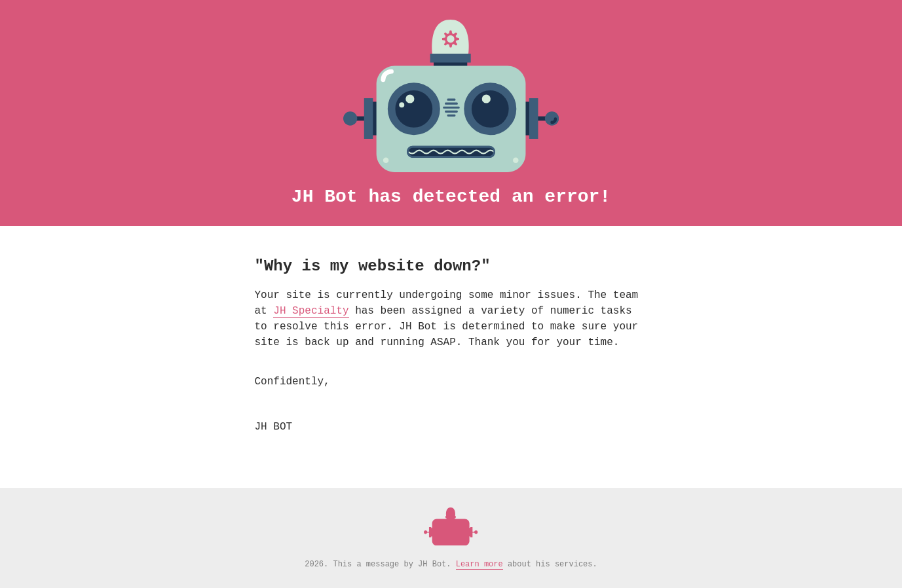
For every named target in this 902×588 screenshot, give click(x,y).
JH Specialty (311, 311)
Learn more (479, 564)
